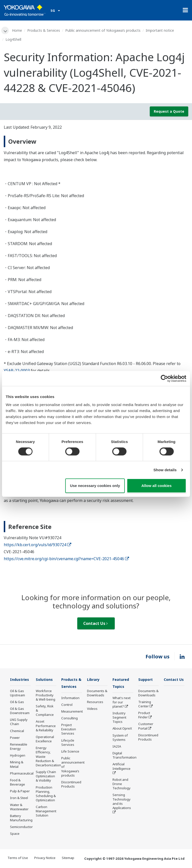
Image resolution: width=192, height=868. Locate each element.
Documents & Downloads (97, 693)
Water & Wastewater (19, 807)
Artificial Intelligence (121, 767)
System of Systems (120, 738)
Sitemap (68, 858)
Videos (92, 709)
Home (17, 30)
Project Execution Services (69, 730)
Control (67, 705)
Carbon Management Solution (46, 812)
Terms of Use (18, 858)
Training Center (145, 704)
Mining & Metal (17, 765)
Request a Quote (169, 112)
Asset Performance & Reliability (46, 726)
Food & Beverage (17, 783)
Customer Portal (146, 726)
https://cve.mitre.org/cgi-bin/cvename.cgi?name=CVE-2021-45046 (66, 559)
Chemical (17, 731)
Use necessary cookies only (95, 486)
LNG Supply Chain (19, 722)
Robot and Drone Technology (121, 785)
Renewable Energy (19, 747)
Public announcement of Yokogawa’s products (103, 30)
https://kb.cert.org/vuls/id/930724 (37, 545)
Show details (165, 470)
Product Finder (144, 715)
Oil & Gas (17, 702)
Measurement (72, 712)
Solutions (45, 680)
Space (15, 834)
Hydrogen (18, 756)
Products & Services (44, 30)
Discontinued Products (71, 785)
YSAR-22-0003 (17, 371)
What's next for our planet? (121, 703)
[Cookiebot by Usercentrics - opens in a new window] (164, 379)
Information (70, 698)
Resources (95, 702)
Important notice (160, 30)
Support (146, 680)
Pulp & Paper (20, 792)
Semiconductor (21, 827)
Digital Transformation (124, 756)
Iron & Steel (19, 798)
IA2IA (117, 747)
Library (94, 680)
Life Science (70, 752)
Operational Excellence (45, 739)
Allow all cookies (156, 486)
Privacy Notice (45, 858)
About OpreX (122, 729)
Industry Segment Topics (119, 718)
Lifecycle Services (68, 743)
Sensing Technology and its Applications (122, 802)
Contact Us (95, 624)
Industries (20, 680)
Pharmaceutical (22, 774)
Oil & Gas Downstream (20, 711)
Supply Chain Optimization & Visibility (46, 777)
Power (15, 738)
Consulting (69, 719)
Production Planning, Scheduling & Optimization (46, 794)
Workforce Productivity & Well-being (45, 695)
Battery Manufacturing (21, 818)
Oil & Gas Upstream (17, 693)
